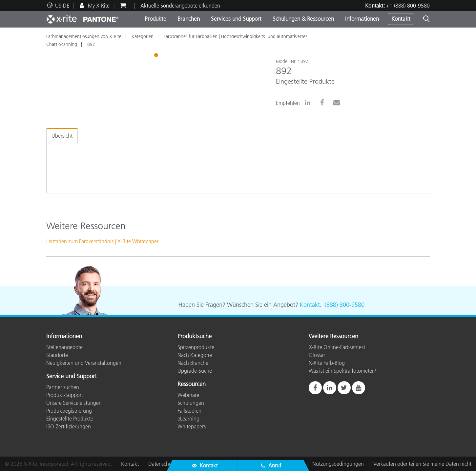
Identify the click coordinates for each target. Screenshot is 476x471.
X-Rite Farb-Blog (327, 363)
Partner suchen (63, 387)
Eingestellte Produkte (70, 419)
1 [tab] (157, 56)
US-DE (62, 6)
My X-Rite (98, 6)
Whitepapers (192, 426)
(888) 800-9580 (345, 305)
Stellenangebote (64, 347)
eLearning (188, 419)
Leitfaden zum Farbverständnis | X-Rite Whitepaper (102, 241)
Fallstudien (189, 411)
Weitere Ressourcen (333, 337)
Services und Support (236, 19)
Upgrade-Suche (195, 371)
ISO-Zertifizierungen (69, 426)
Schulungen (191, 403)
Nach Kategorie (195, 355)
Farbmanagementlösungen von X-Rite (84, 36)
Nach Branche (193, 363)
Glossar (317, 355)
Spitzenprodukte (196, 347)
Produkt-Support (65, 395)
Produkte (155, 19)
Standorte (57, 355)
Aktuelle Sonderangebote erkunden (180, 6)
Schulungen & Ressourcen (303, 19)
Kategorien (143, 36)
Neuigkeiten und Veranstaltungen (84, 363)
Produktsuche (195, 337)
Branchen (189, 19)
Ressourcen (192, 384)
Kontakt (401, 19)
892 (91, 44)
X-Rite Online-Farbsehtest (337, 347)
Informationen (362, 19)
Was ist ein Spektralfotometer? (342, 371)
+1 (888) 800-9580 (408, 6)
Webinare (188, 395)
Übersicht (62, 136)
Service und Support (72, 377)
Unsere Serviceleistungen (74, 403)
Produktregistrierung (69, 411)
